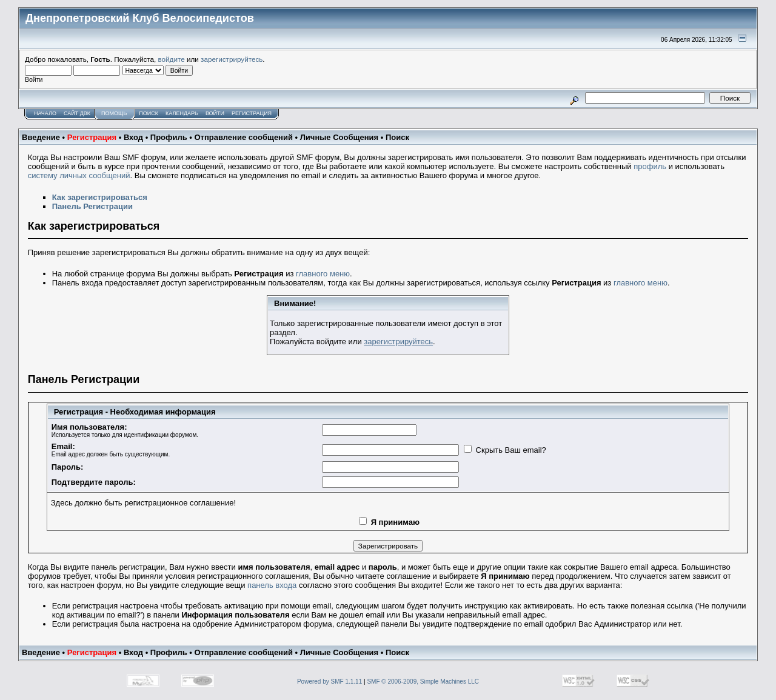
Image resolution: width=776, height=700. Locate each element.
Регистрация (252, 113)
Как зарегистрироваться (100, 197)
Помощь (114, 113)
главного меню (323, 274)
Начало (45, 113)
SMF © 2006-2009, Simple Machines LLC (423, 682)
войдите (172, 59)
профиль (650, 166)
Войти (215, 113)
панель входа (272, 585)
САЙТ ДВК (77, 113)
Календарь (182, 113)
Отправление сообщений (243, 137)
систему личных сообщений (79, 175)
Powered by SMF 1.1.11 (329, 682)
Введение (41, 137)
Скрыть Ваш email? (511, 450)
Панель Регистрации (92, 206)
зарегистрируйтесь (232, 59)
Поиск (149, 113)
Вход (133, 137)
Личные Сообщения (339, 137)
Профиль (169, 137)
